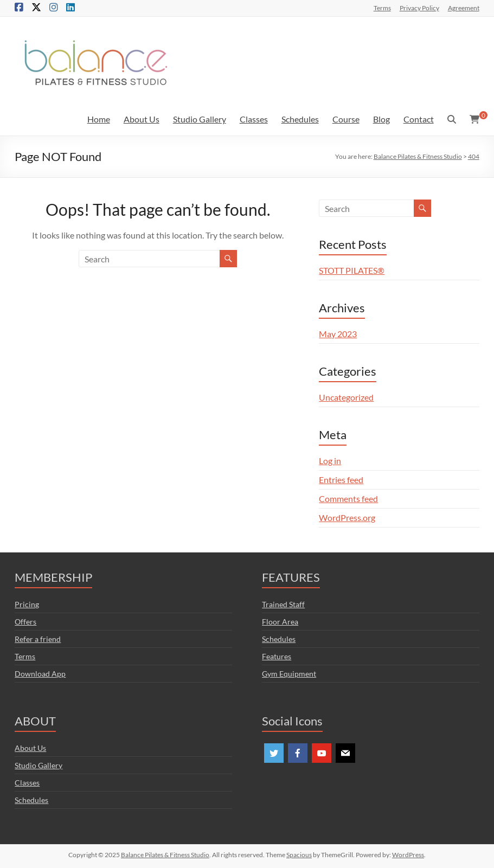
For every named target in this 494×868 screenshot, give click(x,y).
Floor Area (280, 622)
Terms (382, 8)
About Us (142, 119)
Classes (254, 119)
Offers (25, 622)
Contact (419, 119)
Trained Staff (283, 604)
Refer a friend (38, 639)
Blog (381, 119)
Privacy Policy (419, 8)
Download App (40, 674)
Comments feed (348, 499)
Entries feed (341, 480)
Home (99, 119)
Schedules (300, 119)
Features (277, 656)
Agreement (464, 8)
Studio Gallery (200, 119)
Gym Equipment (289, 674)
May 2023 (338, 334)
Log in (330, 461)
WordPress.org (347, 517)
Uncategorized (346, 397)
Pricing (27, 604)
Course (346, 119)
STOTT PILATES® (352, 270)
